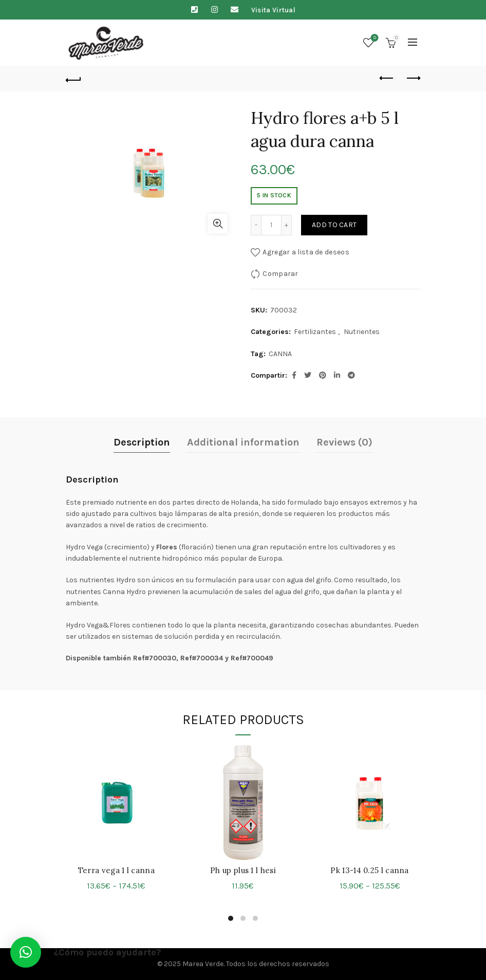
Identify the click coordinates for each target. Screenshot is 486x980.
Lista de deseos (374, 38)
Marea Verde (203, 964)
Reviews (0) (344, 442)
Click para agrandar (218, 224)
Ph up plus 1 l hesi (243, 870)
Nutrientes (362, 332)
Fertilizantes (315, 332)
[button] (26, 952)
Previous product (387, 78)
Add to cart (334, 225)
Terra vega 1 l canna (116, 870)
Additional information (243, 442)
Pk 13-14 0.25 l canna (369, 870)
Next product (413, 78)
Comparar (280, 274)
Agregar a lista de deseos (306, 252)
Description (142, 442)
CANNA (280, 354)
